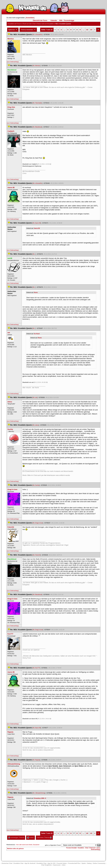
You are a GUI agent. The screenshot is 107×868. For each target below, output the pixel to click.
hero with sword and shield (24, 845)
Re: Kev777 (36, 668)
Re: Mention (36, 66)
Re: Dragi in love (38, 523)
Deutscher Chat (7, 863)
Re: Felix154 (37, 555)
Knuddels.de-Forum (14, 24)
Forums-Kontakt (71, 848)
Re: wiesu (36, 425)
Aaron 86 (37, 228)
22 (87, 30)
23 (91, 30)
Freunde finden (62, 863)
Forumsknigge (69, 20)
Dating (89, 863)
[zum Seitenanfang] (13, 62)
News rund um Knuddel (45, 24)
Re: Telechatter (37, 103)
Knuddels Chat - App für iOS (46, 863)
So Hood (37, 334)
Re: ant (35, 397)
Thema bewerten (28, 30)
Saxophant (36, 845)
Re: (34, 254)
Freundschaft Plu (74, 863)
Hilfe (61, 20)
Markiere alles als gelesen (15, 849)
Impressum (57, 865)
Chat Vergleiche (46, 865)
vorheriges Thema (16, 837)
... (65, 30)
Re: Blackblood (37, 127)
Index (30, 837)
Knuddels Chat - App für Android (24, 863)
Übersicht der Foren (40, 20)
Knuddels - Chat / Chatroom (87, 848)
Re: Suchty (36, 485)
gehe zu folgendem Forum (53, 845)
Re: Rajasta (36, 760)
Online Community (99, 863)
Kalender (54, 20)
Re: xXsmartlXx (37, 35)
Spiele (84, 863)
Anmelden (30, 18)
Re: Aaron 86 (37, 223)
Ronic (36, 292)
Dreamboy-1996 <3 (40, 798)
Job (63, 865)
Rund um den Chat (29, 24)
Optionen (13, 30)
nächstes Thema (44, 837)
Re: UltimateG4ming (39, 793)
